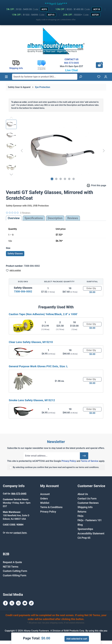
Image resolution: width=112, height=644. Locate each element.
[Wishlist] (99, 77)
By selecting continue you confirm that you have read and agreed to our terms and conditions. (56, 467)
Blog (80, 525)
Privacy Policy (69, 461)
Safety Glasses (15, 254)
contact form (20, 533)
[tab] (55, 218)
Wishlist (45, 503)
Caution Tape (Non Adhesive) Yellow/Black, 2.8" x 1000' (43, 314)
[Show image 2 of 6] (56, 179)
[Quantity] (92, 288)
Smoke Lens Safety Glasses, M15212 (32, 400)
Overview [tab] (14, 218)
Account (45, 494)
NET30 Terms (11, 567)
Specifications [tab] (34, 218)
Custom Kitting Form (15, 575)
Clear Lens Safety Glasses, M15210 (31, 342)
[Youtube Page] (25, 603)
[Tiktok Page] (31, 603)
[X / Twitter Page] (12, 603)
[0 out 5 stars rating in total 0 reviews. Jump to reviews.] (18, 213)
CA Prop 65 (84, 538)
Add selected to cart (77, 639)
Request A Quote (12, 562)
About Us (83, 494)
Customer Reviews (88, 503)
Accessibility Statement (91, 534)
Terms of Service (90, 461)
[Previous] (22, 151)
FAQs (81, 516)
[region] (56, 151)
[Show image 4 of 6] (65, 179)
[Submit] (84, 456)
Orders (44, 499)
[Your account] (106, 77)
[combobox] (45, 77)
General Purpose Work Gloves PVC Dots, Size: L (38, 366)
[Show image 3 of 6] (61, 179)
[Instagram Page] (18, 603)
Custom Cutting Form (15, 571)
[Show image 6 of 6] (74, 179)
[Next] (104, 151)
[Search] (80, 77)
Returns (82, 512)
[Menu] (6, 77)
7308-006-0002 (23, 291)
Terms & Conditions (51, 507)
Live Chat (72, 70)
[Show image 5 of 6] (69, 179)
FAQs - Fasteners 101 (90, 520)
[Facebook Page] (5, 603)
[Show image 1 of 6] (52, 179)
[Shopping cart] (99, 65)
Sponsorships (85, 529)
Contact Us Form (87, 499)
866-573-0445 (72, 63)
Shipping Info (85, 507)
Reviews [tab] (73, 218)
